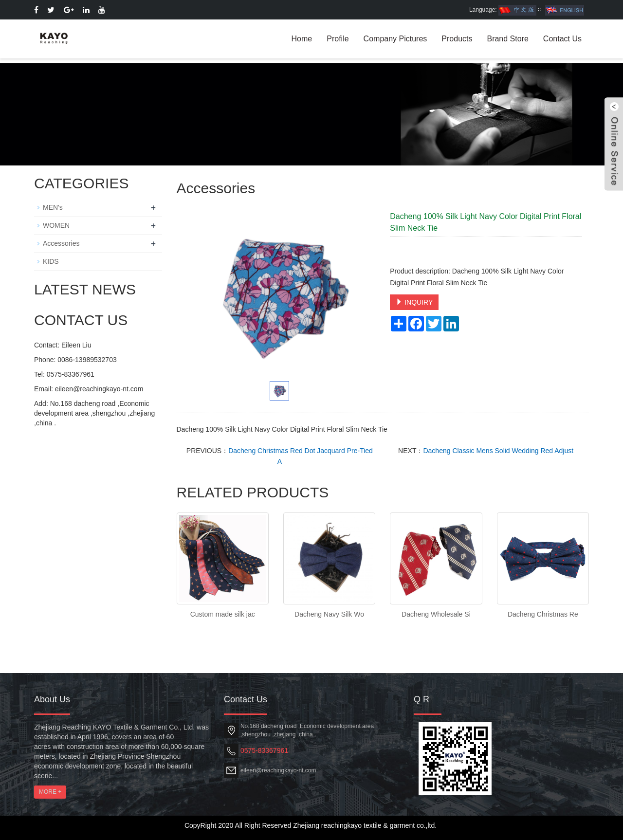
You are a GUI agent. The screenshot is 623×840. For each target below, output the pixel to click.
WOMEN (56, 225)
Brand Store (507, 39)
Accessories (61, 243)
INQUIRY (414, 302)
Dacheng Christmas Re (543, 614)
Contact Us (562, 39)
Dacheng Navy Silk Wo (329, 614)
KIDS (51, 261)
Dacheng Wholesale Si (436, 614)
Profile (338, 39)
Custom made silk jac (223, 614)
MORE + (50, 792)
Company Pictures (395, 39)
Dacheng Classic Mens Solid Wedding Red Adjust (498, 451)
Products (457, 39)
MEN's (53, 207)
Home (302, 39)
